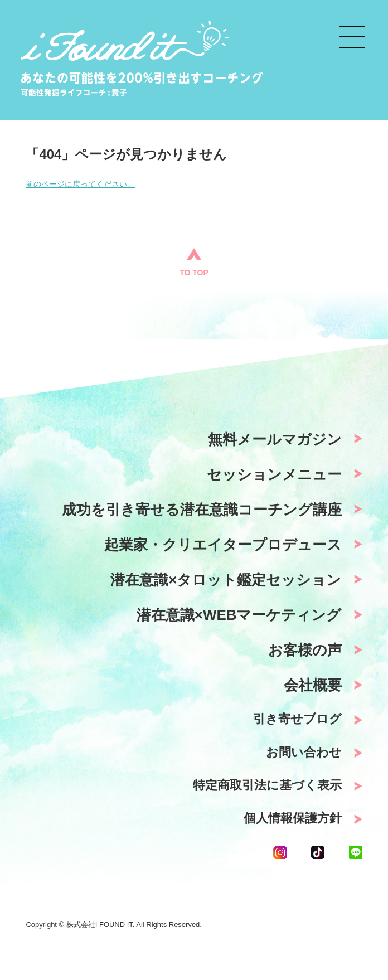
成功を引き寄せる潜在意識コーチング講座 (202, 510)
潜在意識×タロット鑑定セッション (226, 580)
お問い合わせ (304, 752)
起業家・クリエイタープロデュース (223, 545)
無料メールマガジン (275, 439)
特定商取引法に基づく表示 (267, 785)
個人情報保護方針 (293, 818)
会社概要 (313, 685)
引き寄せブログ (297, 719)
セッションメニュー (274, 474)
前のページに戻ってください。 (80, 184)
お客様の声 (305, 650)
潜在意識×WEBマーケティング (239, 615)
